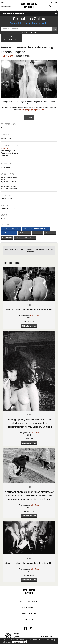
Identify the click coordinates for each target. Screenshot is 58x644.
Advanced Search (29, 33)
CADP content (24, 233)
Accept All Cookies (20, 642)
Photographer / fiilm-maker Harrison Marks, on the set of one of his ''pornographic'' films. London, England (29, 423)
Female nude (38, 233)
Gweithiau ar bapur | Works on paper (36, 228)
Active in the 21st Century (25, 238)
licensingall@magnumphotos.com (32, 110)
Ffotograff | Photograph (11, 228)
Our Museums (7, 6)
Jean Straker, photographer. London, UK (29, 310)
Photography (50, 233)
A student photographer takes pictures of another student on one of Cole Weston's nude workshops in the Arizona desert (29, 495)
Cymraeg (54, 2)
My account (53, 6)
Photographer (7, 238)
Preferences (6, 642)
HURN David (7, 56)
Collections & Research (12, 14)
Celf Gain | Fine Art (9, 233)
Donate (4, 3)
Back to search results (11, 38)
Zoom (29, 118)
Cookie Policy (50, 640)
